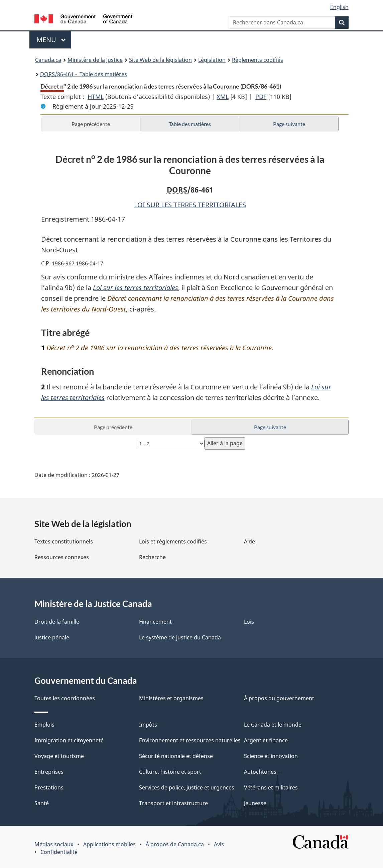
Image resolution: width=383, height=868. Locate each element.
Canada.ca (48, 60)
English (339, 7)
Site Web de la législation (160, 60)
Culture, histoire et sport (170, 772)
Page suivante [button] (289, 124)
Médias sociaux (54, 844)
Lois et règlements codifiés (173, 541)
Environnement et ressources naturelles (190, 740)
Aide (249, 541)
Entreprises (49, 772)
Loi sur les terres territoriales (136, 288)
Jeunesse (255, 803)
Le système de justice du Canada (180, 637)
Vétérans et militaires (271, 787)
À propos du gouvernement (279, 698)
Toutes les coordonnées (65, 698)
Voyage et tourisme (59, 756)
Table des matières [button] (190, 124)
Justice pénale (52, 637)
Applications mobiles (109, 844)
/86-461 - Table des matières (84, 74)
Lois (249, 622)
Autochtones (260, 772)
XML (223, 97)
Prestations (49, 787)
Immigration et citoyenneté (69, 740)
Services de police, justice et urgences (187, 787)
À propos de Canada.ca (175, 844)
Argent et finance (266, 740)
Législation (212, 60)
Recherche (152, 557)
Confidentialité (59, 852)
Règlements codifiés (258, 60)
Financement (155, 622)
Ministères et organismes (171, 698)
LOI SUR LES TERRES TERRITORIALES (190, 205)
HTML (96, 97)
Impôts (148, 725)
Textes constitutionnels (64, 541)
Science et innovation (271, 756)
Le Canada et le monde (273, 725)
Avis (219, 844)
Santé (42, 803)
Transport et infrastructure (173, 803)
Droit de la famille (57, 622)
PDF (261, 97)
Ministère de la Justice (95, 60)
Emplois (44, 725)
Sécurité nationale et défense (176, 756)
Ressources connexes (62, 557)
